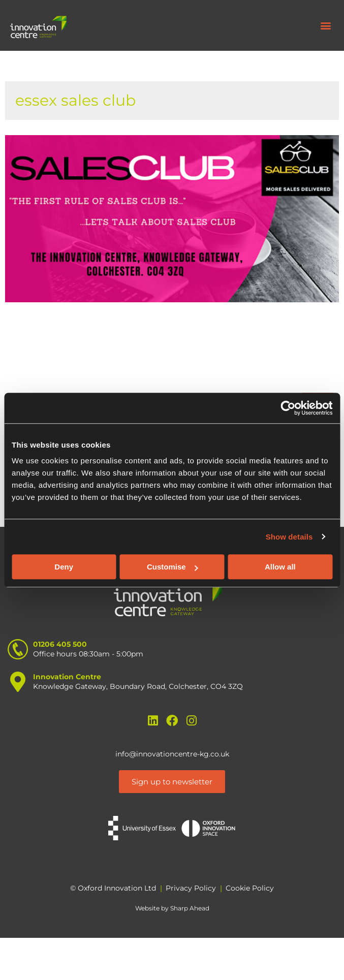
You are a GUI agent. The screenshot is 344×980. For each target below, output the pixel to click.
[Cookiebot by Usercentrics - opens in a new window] (288, 408)
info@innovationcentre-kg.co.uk (172, 754)
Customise (173, 567)
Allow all (280, 567)
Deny (64, 567)
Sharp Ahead (190, 908)
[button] (325, 26)
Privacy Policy (191, 888)
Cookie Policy (250, 888)
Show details (289, 537)
